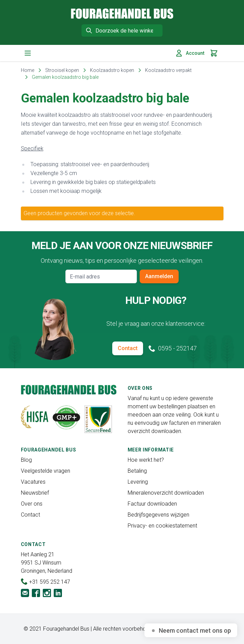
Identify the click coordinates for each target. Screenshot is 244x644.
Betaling (137, 471)
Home (28, 70)
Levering (138, 482)
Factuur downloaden (152, 504)
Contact (128, 348)
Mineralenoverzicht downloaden (166, 493)
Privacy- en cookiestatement (162, 526)
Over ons (32, 504)
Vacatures (33, 482)
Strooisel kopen (62, 70)
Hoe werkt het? (146, 460)
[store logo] (122, 14)
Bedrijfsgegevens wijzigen (158, 515)
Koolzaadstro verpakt (168, 70)
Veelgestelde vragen (46, 471)
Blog (26, 460)
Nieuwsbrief (35, 493)
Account (190, 53)
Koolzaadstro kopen (112, 70)
